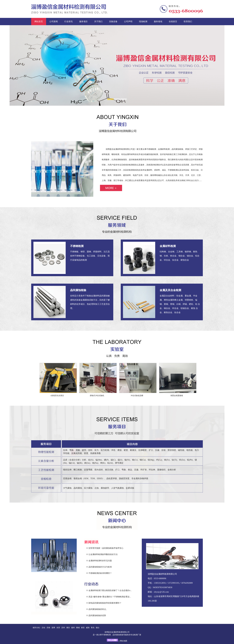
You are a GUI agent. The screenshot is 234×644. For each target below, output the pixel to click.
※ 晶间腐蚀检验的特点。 (97, 609)
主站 (43, 628)
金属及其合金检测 (170, 290)
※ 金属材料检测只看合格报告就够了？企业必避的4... (109, 590)
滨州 (63, 628)
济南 (48, 628)
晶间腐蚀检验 (78, 290)
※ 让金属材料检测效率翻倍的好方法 (102, 554)
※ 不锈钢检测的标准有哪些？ (99, 573)
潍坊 (68, 628)
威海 (88, 628)
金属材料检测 (168, 246)
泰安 (83, 628)
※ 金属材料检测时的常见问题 (99, 561)
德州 (73, 628)
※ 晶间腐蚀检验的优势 (96, 615)
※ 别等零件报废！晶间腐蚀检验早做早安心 (105, 548)
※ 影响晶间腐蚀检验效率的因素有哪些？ (104, 603)
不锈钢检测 (77, 246)
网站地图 (124, 641)
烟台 (98, 628)
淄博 (53, 628)
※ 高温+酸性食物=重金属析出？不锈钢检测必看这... (109, 597)
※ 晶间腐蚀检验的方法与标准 (99, 567)
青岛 (93, 628)
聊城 (78, 628)
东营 (58, 628)
